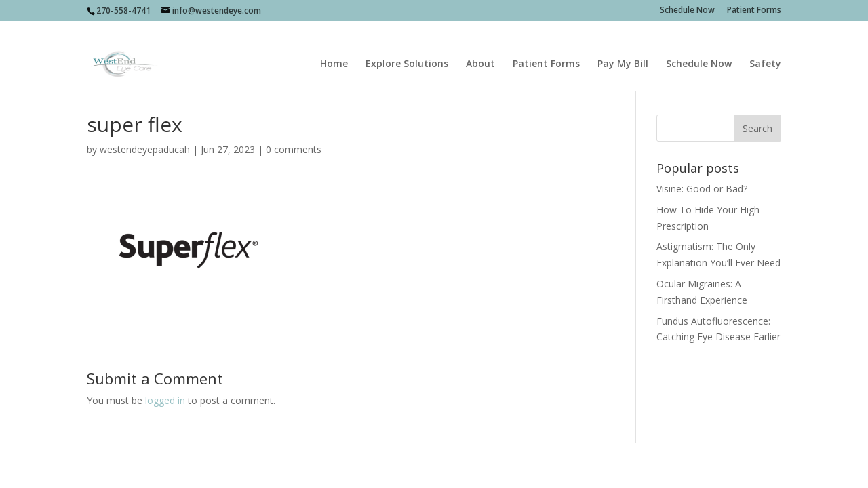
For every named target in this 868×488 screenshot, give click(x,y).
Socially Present (183, 461)
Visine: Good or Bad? (702, 189)
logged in (165, 400)
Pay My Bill (623, 48)
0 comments (294, 149)
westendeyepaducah (145, 149)
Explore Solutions (407, 48)
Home (334, 48)
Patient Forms (754, 11)
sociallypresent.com (337, 461)
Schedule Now (687, 11)
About (480, 48)
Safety (765, 48)
